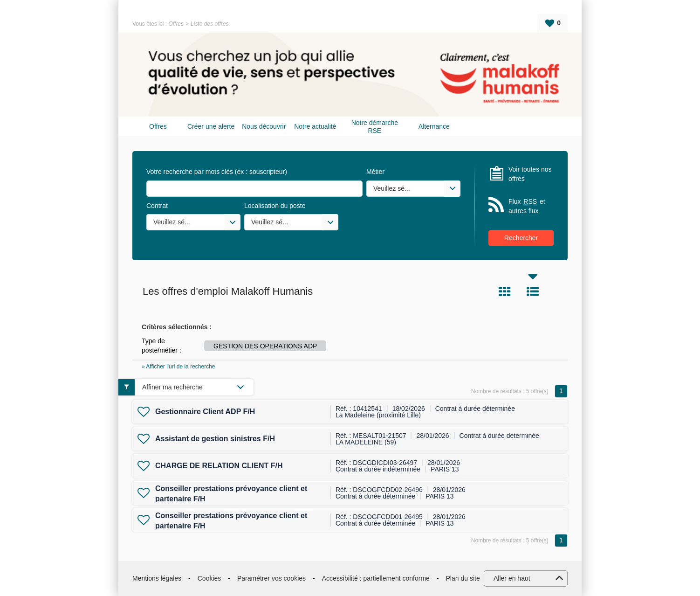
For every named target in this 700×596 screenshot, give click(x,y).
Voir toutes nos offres (530, 174)
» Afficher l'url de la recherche (178, 367)
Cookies (209, 578)
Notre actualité (315, 126)
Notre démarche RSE (375, 127)
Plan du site (463, 578)
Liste (533, 291)
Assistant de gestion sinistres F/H (215, 439)
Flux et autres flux (527, 206)
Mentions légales (157, 578)
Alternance (434, 126)
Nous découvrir (264, 126)
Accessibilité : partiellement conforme (376, 578)
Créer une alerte (211, 126)
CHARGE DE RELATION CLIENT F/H (219, 466)
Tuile (505, 291)
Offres (176, 24)
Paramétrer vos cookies (271, 578)
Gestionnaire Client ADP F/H (205, 412)
